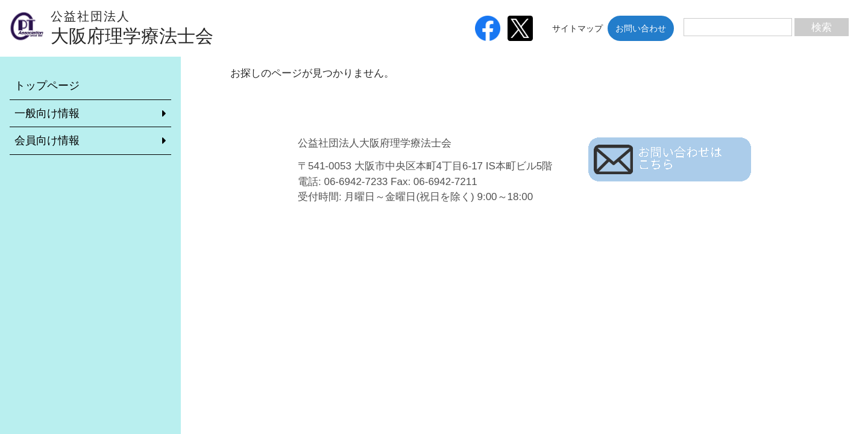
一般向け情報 (47, 113)
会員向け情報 (47, 140)
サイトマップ (577, 28)
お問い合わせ (641, 28)
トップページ (47, 86)
